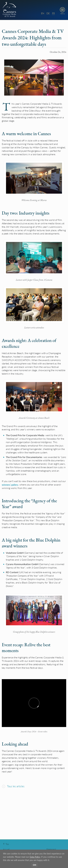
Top (6, 844)
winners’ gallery (10, 485)
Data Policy (35, 857)
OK (35, 865)
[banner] (34, 10)
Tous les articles (13, 786)
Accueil (6, 849)
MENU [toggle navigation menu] (63, 14)
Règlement (51, 849)
